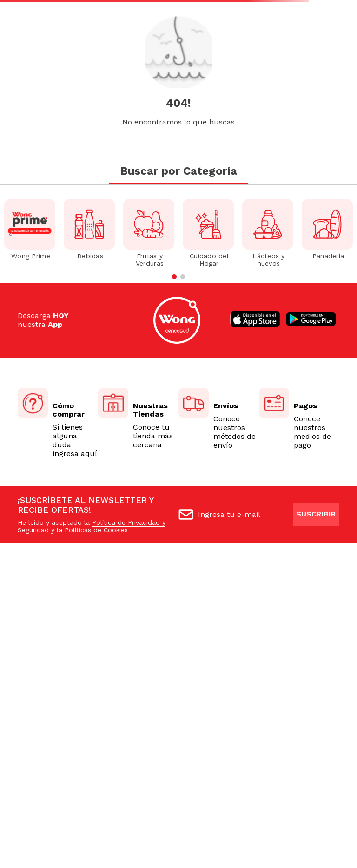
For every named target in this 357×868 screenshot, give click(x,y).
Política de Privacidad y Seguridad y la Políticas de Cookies (92, 526)
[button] (174, 277)
